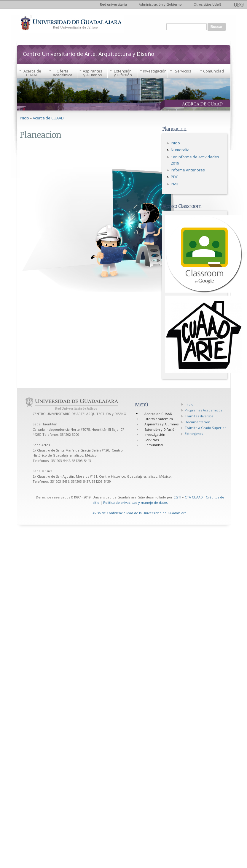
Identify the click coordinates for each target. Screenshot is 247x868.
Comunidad (213, 71)
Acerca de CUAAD (32, 73)
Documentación (197, 422)
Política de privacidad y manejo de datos (135, 502)
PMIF (175, 184)
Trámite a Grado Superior (205, 428)
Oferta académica (63, 73)
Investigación (155, 71)
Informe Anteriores (188, 170)
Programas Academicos (203, 410)
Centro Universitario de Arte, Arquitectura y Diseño (89, 53)
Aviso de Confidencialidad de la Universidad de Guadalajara (140, 513)
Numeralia (180, 150)
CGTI (177, 497)
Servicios (183, 71)
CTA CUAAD (194, 497)
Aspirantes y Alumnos (93, 73)
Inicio (24, 118)
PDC (175, 177)
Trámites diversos (199, 416)
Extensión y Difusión (123, 73)
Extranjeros (194, 434)
